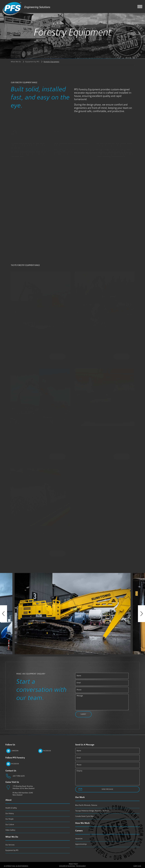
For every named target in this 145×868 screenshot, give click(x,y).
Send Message (107, 789)
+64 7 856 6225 (19, 776)
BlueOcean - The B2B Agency (77, 866)
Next (141, 614)
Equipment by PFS (32, 62)
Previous (4, 614)
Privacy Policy (73, 864)
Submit (83, 714)
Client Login (137, 866)
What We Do (16, 62)
